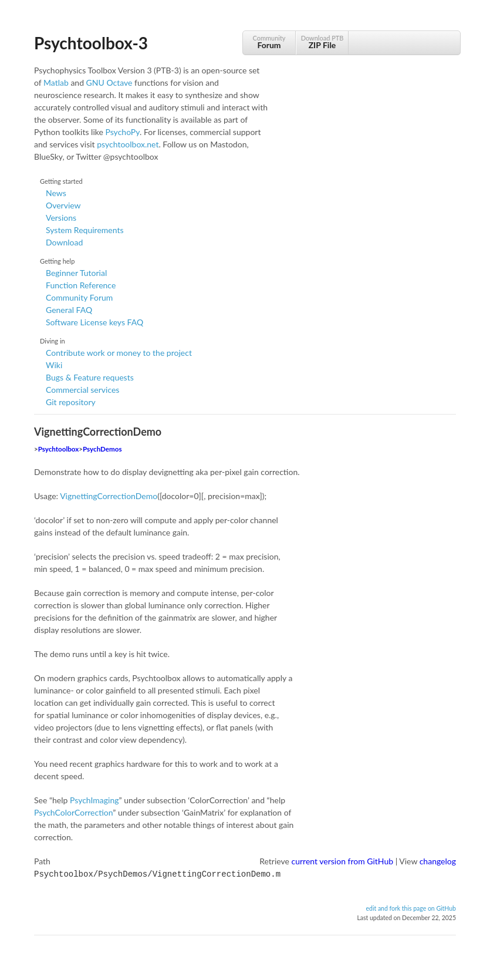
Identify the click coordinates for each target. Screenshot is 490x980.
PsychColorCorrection (73, 812)
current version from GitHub (343, 861)
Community (269, 42)
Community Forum (79, 297)
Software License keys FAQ (94, 322)
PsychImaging (94, 800)
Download (64, 242)
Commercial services (82, 390)
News (56, 193)
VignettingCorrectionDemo (109, 496)
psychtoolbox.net (128, 144)
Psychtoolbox (59, 449)
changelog (438, 861)
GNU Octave (109, 82)
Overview (63, 205)
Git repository (71, 402)
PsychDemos (102, 449)
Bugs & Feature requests (90, 377)
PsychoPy (122, 132)
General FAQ (69, 310)
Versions (61, 218)
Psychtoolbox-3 (91, 43)
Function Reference (81, 285)
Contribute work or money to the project (119, 353)
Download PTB (322, 42)
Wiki (54, 365)
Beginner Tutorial (76, 273)
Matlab (56, 82)
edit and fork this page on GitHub (411, 907)
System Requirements (85, 230)
